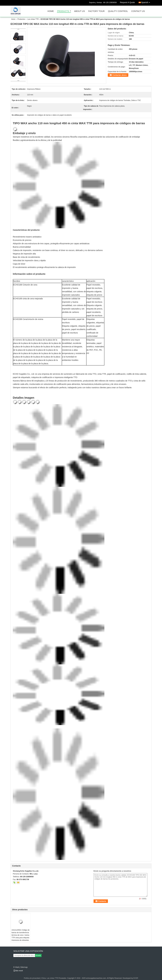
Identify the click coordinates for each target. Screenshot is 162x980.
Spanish (146, 2)
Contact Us (138, 11)
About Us (79, 11)
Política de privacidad (32, 978)
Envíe (38, 955)
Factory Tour (96, 11)
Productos (21, 19)
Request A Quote (127, 2)
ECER (136, 978)
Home (51, 11)
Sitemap (24, 967)
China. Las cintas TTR (50, 978)
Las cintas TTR (33, 19)
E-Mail (16, 967)
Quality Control (118, 11)
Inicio (13, 19)
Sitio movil (18, 971)
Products (63, 11)
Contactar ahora (119, 75)
